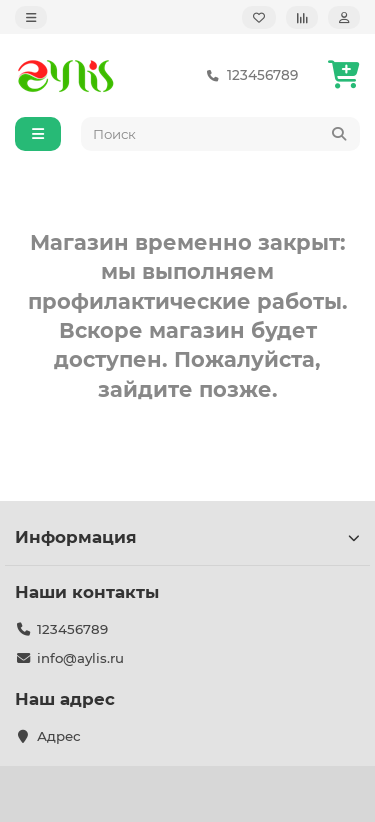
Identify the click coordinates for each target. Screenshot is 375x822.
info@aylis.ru (80, 658)
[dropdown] (31, 17)
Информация (187, 537)
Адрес (59, 736)
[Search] (221, 134)
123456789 (248, 75)
